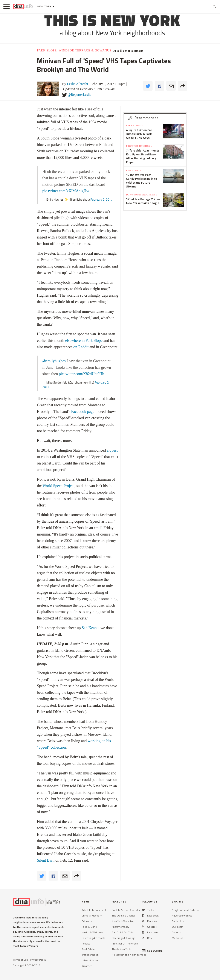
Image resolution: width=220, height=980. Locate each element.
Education (88, 921)
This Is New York (121, 949)
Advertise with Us (182, 916)
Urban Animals (90, 960)
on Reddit (81, 347)
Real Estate (88, 949)
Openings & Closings (124, 938)
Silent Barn (46, 860)
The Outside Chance (124, 916)
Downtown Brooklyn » (142, 195)
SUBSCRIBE (152, 951)
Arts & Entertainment (128, 51)
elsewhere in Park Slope (84, 341)
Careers (176, 932)
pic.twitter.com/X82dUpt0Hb (82, 374)
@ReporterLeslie (79, 95)
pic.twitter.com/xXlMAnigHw (66, 191)
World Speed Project (59, 486)
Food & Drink (89, 927)
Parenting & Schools (93, 938)
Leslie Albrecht (78, 84)
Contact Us (178, 921)
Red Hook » (134, 170)
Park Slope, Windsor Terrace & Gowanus (74, 50)
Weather (87, 966)
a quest (112, 450)
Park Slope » (134, 126)
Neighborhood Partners (186, 910)
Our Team (178, 927)
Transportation (90, 955)
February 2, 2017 (102, 199)
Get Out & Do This (122, 932)
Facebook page (83, 412)
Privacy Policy (38, 960)
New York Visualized (123, 921)
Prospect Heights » (139, 146)
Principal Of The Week (125, 944)
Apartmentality (120, 927)
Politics (86, 944)
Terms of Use (20, 960)
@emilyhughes (54, 361)
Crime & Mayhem (92, 916)
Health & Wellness (92, 932)
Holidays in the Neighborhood (129, 955)
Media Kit (177, 938)
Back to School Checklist (126, 910)
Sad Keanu (90, 628)
